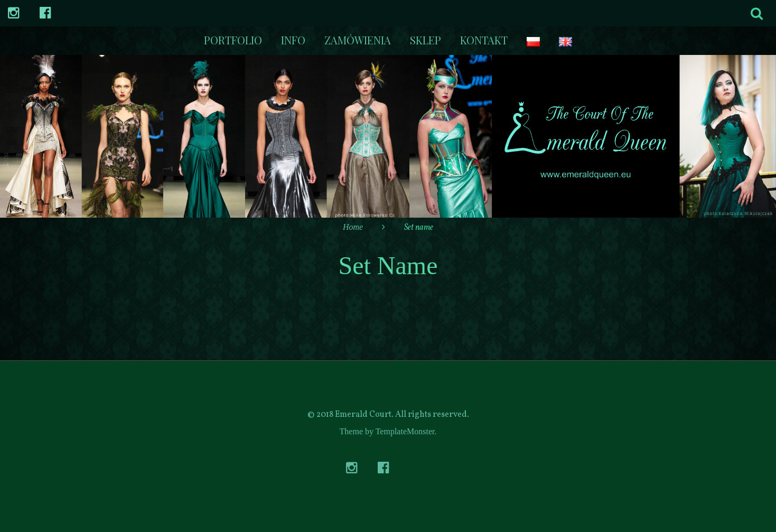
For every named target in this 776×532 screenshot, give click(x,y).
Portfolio (233, 40)
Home (353, 227)
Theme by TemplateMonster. (388, 431)
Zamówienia (358, 40)
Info (293, 40)
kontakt (484, 40)
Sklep (426, 40)
